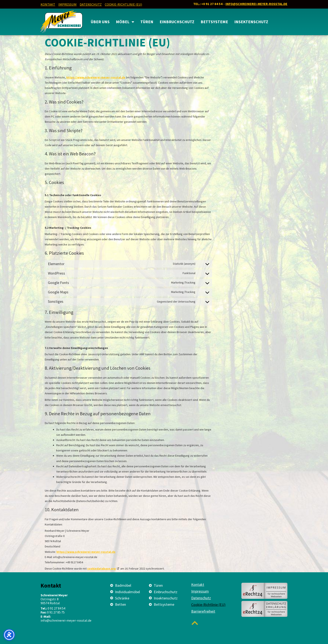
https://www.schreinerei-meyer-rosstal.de (96, 77)
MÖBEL (125, 22)
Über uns (100, 22)
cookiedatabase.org (102, 569)
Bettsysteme (214, 22)
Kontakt (48, 4)
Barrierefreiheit (203, 611)
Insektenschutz (251, 22)
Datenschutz (91, 4)
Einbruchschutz (177, 22)
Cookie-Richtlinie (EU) (123, 4)
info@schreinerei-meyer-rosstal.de (256, 4)
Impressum (67, 4)
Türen (147, 22)
